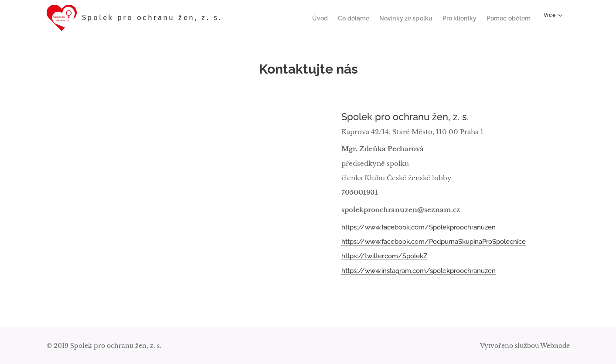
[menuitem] (303, 18)
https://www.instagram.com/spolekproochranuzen (419, 270)
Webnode (555, 346)
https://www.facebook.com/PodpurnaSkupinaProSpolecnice (434, 242)
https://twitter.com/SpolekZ (384, 256)
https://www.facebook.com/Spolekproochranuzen (419, 227)
